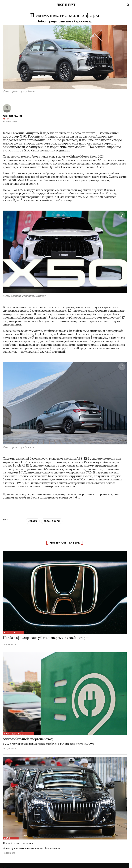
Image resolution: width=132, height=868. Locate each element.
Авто (6, 119)
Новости (10, 633)
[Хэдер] (66, 5)
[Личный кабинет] (128, 5)
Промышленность (15, 734)
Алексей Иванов (13, 116)
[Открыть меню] (4, 5)
